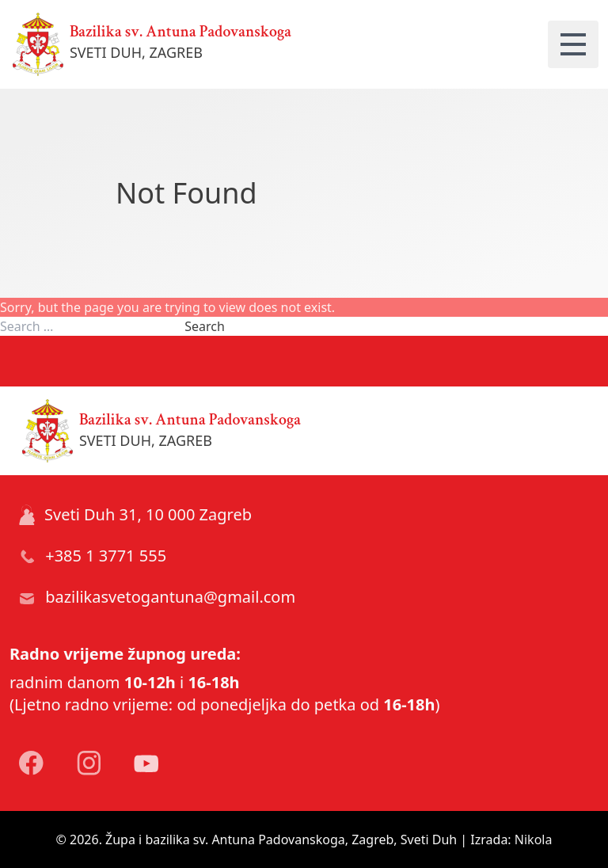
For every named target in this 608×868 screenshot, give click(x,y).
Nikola (534, 839)
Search (205, 326)
